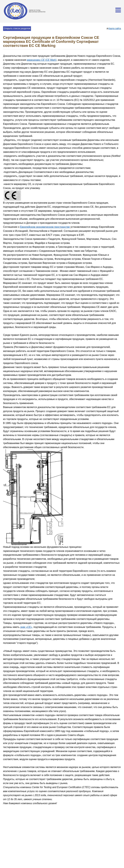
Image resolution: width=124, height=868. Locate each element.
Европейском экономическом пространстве (45, 227)
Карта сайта (115, 28)
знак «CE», (26, 627)
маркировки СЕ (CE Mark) (42, 60)
